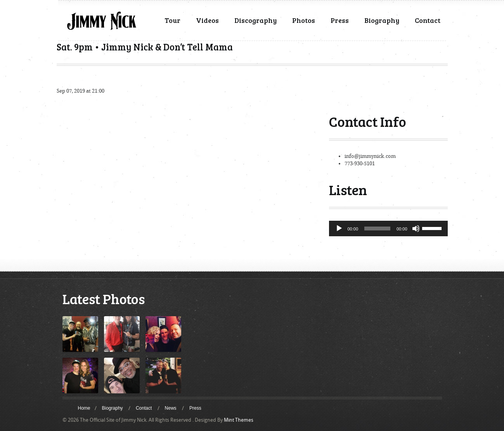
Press (340, 20)
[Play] (339, 228)
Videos (207, 20)
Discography (255, 20)
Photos (304, 20)
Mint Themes (239, 420)
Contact (428, 20)
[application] (388, 228)
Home (84, 408)
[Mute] (416, 228)
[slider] (377, 228)
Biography (382, 20)
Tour (172, 20)
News (171, 408)
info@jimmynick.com (370, 156)
